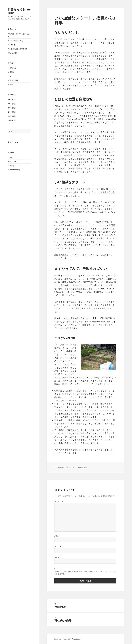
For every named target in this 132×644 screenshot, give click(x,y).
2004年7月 (12, 120)
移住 (9, 76)
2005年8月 (12, 108)
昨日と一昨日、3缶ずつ (17, 41)
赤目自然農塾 (13, 80)
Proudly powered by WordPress (67, 639)
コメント (59, 502)
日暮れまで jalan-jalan (19, 11)
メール (58, 547)
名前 (57, 536)
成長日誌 (11, 72)
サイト (57, 557)
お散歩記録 (12, 68)
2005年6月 (12, 116)
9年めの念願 (12, 53)
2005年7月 (12, 112)
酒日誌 (10, 84)
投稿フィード (13, 162)
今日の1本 (12, 45)
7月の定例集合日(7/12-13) (18, 49)
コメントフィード (14, 166)
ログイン (11, 157)
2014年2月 (12, 104)
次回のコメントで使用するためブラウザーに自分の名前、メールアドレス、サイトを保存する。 (85, 573)
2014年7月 (12, 100)
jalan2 (74, 468)
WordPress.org (14, 170)
